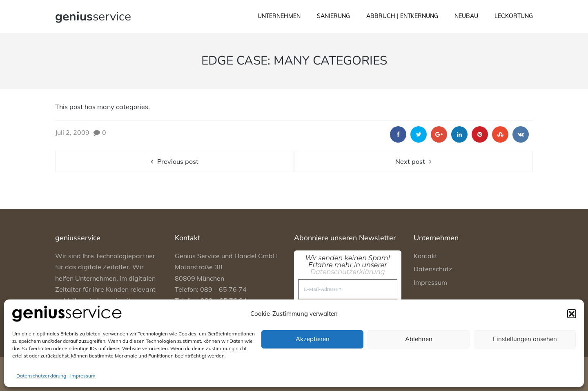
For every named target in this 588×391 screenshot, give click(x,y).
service (93, 17)
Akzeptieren (313, 339)
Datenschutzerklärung (41, 376)
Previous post (178, 161)
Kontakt (425, 256)
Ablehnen (419, 339)
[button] (572, 314)
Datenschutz (433, 269)
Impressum (83, 376)
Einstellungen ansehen (525, 339)
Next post (410, 161)
